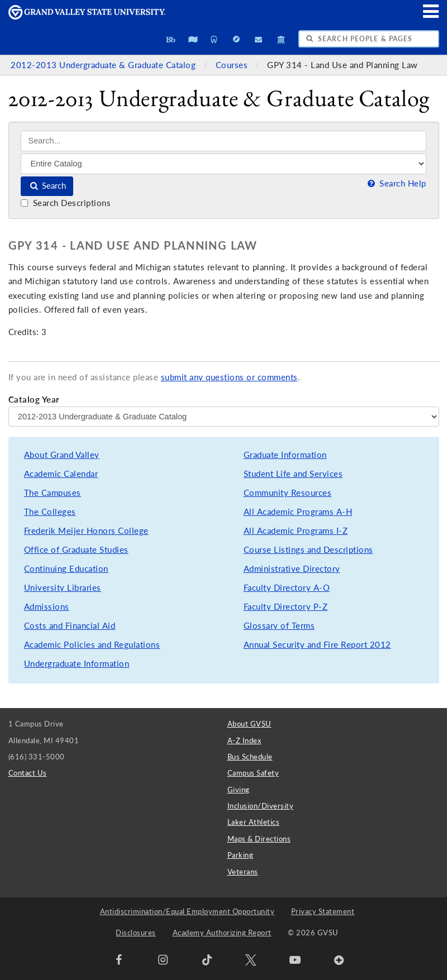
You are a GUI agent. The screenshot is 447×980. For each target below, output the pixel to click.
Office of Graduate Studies (76, 550)
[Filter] (223, 164)
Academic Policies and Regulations (92, 645)
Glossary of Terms (279, 626)
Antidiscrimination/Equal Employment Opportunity (187, 911)
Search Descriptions (66, 203)
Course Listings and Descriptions (308, 550)
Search (47, 186)
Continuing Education (66, 569)
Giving (239, 790)
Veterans (243, 872)
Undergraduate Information (77, 664)
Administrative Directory (292, 569)
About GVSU (249, 724)
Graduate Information (285, 455)
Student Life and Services (293, 474)
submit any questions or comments (229, 377)
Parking (241, 855)
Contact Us (28, 773)
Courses (233, 65)
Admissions (47, 607)
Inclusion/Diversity (261, 806)
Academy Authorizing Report (222, 933)
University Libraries (63, 588)
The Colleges (50, 512)
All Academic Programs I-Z (296, 531)
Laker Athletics (254, 822)
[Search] (223, 141)
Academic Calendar (61, 474)
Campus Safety (253, 773)
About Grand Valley (62, 455)
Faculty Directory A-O (287, 588)
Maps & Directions (259, 839)
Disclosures (136, 933)
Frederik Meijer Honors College (86, 531)
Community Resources (288, 493)
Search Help (396, 183)
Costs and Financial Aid (70, 626)
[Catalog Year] (224, 417)
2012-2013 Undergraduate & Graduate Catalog (104, 65)
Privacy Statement (323, 911)
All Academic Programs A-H (298, 512)
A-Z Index (244, 740)
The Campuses (53, 493)
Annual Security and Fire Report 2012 (317, 645)
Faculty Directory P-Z (286, 607)
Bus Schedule (250, 757)
